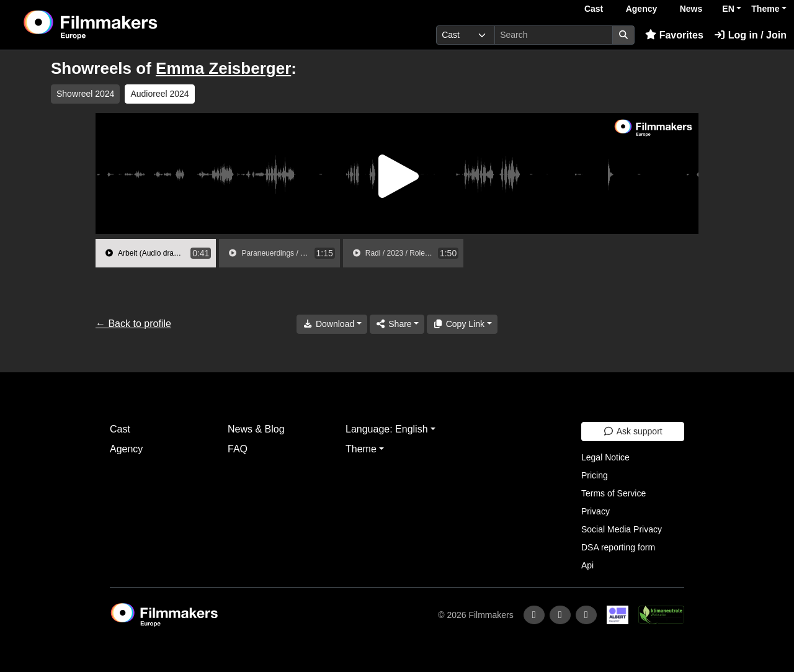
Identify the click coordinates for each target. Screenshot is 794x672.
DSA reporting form (618, 547)
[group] (156, 253)
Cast (594, 9)
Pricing (595, 475)
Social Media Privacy (622, 529)
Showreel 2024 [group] (85, 94)
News (691, 9)
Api (587, 565)
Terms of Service (613, 493)
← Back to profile (133, 324)
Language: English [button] (387, 429)
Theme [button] (765, 9)
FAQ (238, 449)
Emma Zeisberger (223, 68)
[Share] (397, 324)
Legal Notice (605, 457)
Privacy (595, 511)
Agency (642, 9)
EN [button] (728, 9)
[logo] (121, 25)
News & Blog (256, 429)
